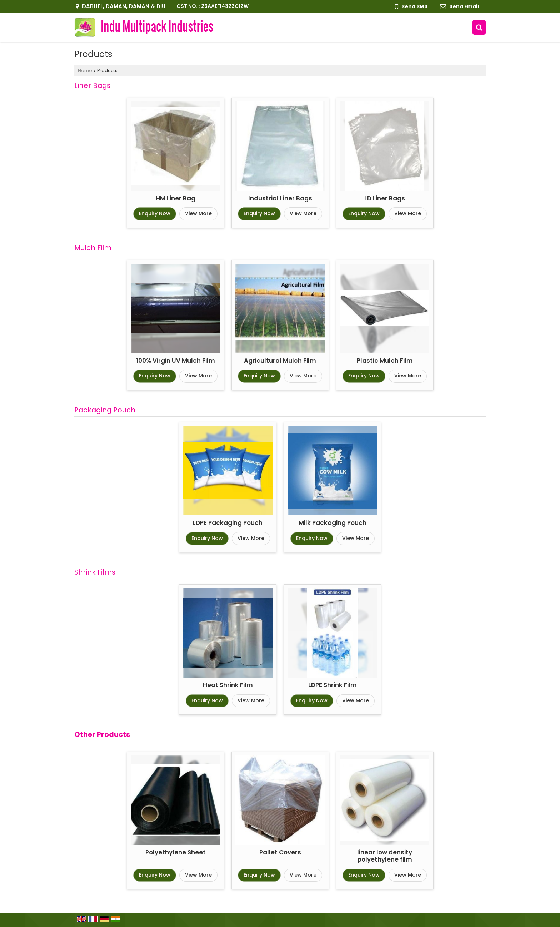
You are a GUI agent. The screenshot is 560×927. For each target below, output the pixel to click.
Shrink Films (95, 572)
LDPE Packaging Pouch (228, 523)
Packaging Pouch (105, 410)
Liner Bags (92, 85)
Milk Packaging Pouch (332, 523)
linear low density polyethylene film (385, 856)
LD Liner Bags (385, 198)
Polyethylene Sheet (176, 852)
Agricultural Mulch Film (280, 361)
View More (198, 213)
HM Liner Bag (176, 198)
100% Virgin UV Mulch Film (176, 361)
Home (85, 71)
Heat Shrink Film (228, 685)
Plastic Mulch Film (385, 361)
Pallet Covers (280, 852)
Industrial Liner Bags (280, 198)
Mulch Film (93, 248)
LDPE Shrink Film (332, 685)
